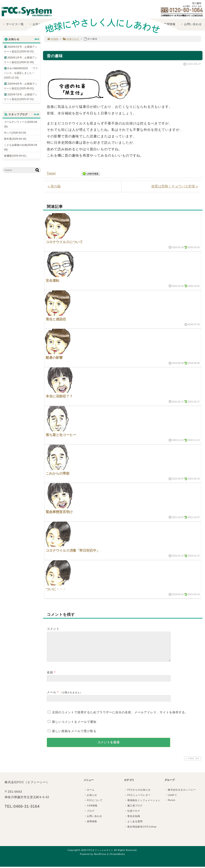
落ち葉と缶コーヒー (61, 435)
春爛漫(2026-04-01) (15, 156)
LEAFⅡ (171, 800)
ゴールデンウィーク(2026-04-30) (21, 124)
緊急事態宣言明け (59, 512)
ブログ (89, 816)
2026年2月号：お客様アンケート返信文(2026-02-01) (21, 49)
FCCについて (93, 805)
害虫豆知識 (132, 821)
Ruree (170, 805)
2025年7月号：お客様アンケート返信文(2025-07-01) (21, 97)
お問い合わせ (93, 821)
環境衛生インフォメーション (142, 805)
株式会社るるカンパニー (180, 795)
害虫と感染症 (56, 319)
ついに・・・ (56, 589)
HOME (53, 39)
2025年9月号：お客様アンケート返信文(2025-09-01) (21, 86)
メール (52, 697)
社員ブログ (71, 39)
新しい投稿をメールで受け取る (74, 736)
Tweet (51, 173)
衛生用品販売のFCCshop (140, 832)
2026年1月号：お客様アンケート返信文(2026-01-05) (21, 60)
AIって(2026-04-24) (15, 133)
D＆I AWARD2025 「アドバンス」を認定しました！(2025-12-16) (21, 73)
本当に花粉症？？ (59, 396)
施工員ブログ (134, 811)
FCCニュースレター (138, 800)
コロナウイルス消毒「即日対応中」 (73, 550)
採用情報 (90, 826)
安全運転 (53, 281)
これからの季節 (58, 473)
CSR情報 (91, 811)
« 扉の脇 (54, 186)
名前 (50, 677)
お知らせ (90, 800)
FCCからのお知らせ (138, 795)
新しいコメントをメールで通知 (74, 727)
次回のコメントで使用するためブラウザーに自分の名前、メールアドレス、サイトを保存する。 (120, 717)
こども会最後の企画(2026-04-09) (21, 147)
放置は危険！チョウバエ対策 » (175, 186)
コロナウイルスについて (64, 242)
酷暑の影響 (54, 358)
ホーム (89, 795)
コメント (53, 629)
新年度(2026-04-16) (15, 139)
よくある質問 (134, 826)
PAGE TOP (192, 763)
